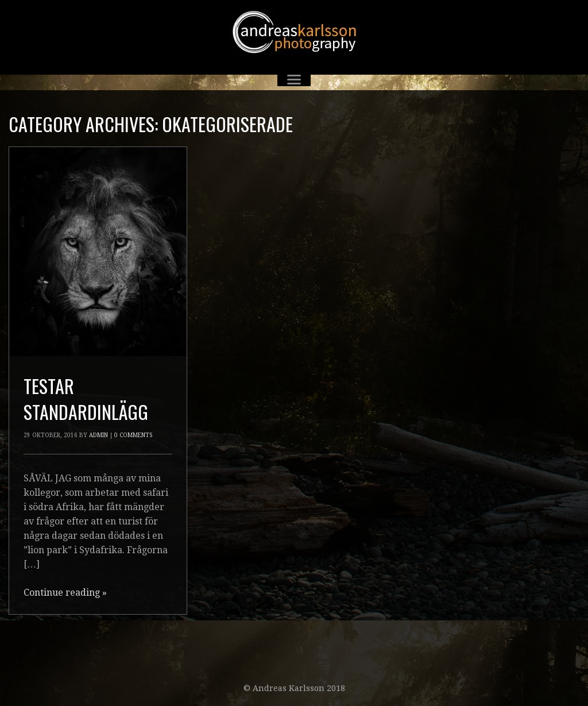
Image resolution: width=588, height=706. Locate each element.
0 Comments (133, 435)
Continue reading (65, 593)
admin (98, 435)
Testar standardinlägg (86, 399)
